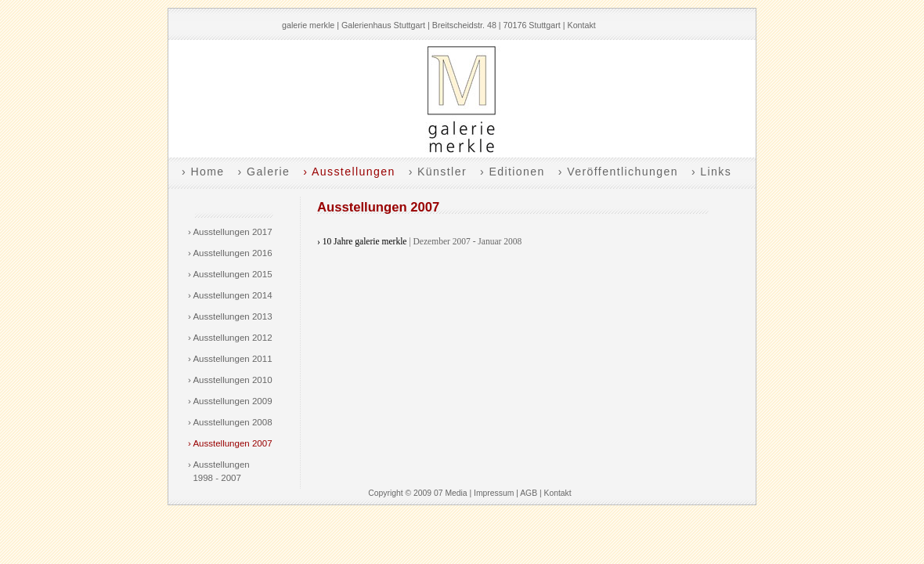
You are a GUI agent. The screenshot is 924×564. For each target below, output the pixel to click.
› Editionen (513, 172)
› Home (203, 172)
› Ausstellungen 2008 (230, 422)
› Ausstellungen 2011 (230, 359)
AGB (529, 493)
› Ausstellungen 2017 (230, 232)
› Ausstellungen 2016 (230, 253)
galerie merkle (308, 25)
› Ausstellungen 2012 (230, 338)
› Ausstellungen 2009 (230, 401)
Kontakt (582, 25)
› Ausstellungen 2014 (230, 295)
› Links (711, 172)
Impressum (494, 493)
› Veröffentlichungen (618, 172)
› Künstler (438, 172)
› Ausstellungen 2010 (230, 380)
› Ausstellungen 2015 (230, 274)
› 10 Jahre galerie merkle (362, 241)
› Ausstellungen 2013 (230, 316)
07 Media (451, 493)
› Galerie (264, 172)
